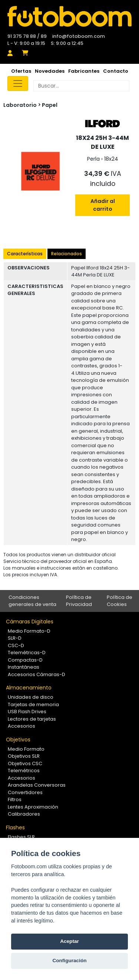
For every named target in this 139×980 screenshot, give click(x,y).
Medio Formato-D (29, 631)
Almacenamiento (29, 688)
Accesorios (21, 726)
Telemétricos (24, 771)
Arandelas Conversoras (37, 785)
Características (25, 254)
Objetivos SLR (24, 756)
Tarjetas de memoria (33, 704)
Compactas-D (25, 660)
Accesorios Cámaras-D (37, 674)
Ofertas (21, 71)
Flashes (15, 827)
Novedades (50, 71)
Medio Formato (26, 749)
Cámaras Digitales (30, 622)
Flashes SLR (21, 837)
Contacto (116, 71)
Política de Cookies (120, 601)
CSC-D (16, 645)
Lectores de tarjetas (32, 719)
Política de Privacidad (79, 601)
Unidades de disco (31, 697)
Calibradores (24, 814)
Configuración (69, 961)
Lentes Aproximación (33, 807)
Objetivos (18, 740)
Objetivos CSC (25, 763)
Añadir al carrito (103, 205)
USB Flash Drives (27, 712)
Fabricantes (84, 71)
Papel (50, 105)
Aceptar (69, 941)
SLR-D (15, 638)
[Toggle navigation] (18, 83)
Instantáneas (24, 667)
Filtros (15, 799)
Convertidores (25, 792)
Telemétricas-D (27, 653)
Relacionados (67, 254)
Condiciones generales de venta (32, 601)
